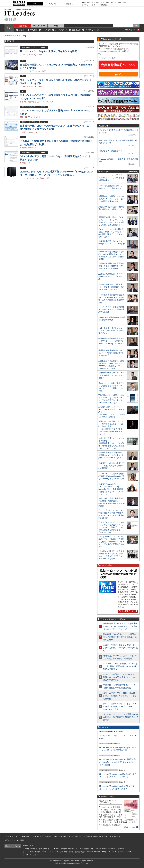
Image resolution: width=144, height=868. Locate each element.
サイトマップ (115, 836)
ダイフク (23, 102)
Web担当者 (86, 3)
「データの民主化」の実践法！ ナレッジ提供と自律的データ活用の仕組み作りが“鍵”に (111, 287)
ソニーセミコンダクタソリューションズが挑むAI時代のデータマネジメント (111, 330)
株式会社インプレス (30, 846)
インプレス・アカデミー (32, 855)
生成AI (40, 55)
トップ (9, 28)
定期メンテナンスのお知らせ (110, 151)
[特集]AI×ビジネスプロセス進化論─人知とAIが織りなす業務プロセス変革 (118, 574)
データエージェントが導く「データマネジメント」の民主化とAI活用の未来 (111, 178)
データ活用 (46, 30)
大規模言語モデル (35, 102)
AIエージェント (26, 71)
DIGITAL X (112, 852)
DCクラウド (52, 4)
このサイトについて (12, 836)
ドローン (95, 5)
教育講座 (103, 5)
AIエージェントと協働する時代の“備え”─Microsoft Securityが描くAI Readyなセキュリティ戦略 (111, 476)
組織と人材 (76, 30)
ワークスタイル (61, 30)
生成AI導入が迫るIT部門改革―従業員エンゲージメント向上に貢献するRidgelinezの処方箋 (111, 455)
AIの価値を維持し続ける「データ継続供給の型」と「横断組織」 (111, 276)
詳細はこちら (130, 827)
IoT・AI (114, 3)
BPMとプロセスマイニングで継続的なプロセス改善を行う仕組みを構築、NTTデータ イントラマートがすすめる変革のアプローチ (111, 542)
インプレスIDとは (108, 58)
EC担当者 (95, 3)
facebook (10, 19)
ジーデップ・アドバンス (29, 178)
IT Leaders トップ (11, 36)
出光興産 (23, 148)
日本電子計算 (25, 132)
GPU (40, 87)
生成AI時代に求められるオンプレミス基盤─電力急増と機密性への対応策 (111, 466)
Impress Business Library (109, 51)
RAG (30, 148)
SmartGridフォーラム (116, 849)
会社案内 (63, 836)
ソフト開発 (105, 3)
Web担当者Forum (67, 849)
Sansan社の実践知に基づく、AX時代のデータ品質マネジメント (112, 188)
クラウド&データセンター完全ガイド (37, 849)
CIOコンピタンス (92, 30)
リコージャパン (26, 55)
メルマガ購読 (36, 836)
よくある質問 (19, 840)
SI (29, 163)
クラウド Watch (101, 849)
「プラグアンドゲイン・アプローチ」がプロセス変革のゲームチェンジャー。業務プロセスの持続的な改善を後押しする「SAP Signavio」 (111, 527)
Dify (35, 55)
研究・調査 (122, 3)
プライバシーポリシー (77, 836)
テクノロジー (39, 26)
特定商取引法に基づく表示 (98, 836)
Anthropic (36, 71)
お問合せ (8, 840)
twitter (6, 19)
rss (15, 19)
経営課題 (23, 26)
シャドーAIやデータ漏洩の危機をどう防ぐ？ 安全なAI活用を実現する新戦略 (111, 309)
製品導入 (69, 4)
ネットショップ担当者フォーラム (35, 852)
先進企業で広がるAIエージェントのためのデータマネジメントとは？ (111, 375)
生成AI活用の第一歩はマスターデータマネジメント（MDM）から (112, 244)
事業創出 (34, 30)
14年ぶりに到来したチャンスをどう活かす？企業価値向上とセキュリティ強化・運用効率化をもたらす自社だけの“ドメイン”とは (111, 443)
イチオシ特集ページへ (127, 611)
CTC (35, 87)
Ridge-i (42, 178)
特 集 (56, 26)
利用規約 (25, 836)
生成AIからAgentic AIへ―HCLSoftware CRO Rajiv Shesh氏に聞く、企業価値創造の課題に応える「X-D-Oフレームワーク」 (111, 489)
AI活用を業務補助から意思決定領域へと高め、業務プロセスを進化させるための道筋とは (111, 266)
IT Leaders (20, 13)
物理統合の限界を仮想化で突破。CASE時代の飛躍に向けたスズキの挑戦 (111, 353)
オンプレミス (48, 102)
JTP (21, 163)
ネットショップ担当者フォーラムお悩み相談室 (68, 852)
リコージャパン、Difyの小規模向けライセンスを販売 (48, 51)
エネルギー (86, 5)
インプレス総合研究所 (84, 849)
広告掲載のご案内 (50, 836)
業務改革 (22, 30)
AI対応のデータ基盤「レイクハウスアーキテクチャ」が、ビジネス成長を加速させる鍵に (111, 199)
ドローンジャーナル (125, 852)
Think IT (56, 849)
